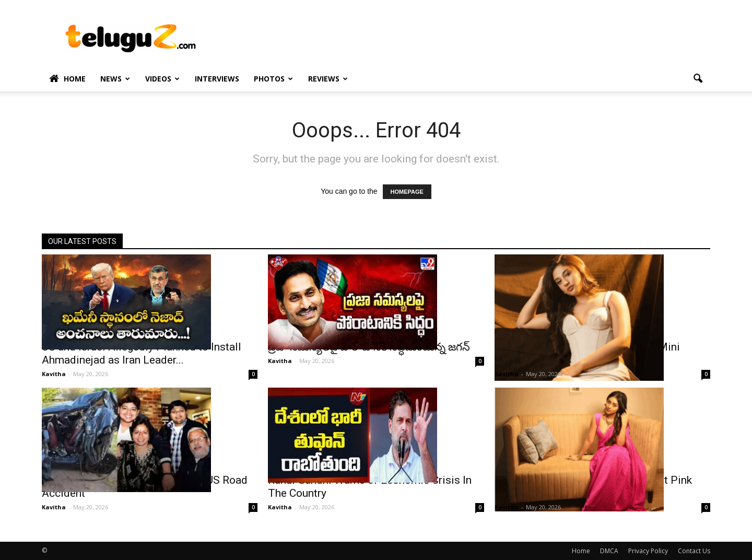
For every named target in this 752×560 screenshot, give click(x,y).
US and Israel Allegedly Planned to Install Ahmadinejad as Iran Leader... (142, 353)
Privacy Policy (648, 551)
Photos (273, 79)
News (115, 79)
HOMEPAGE (407, 192)
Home (67, 79)
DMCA (609, 551)
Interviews (217, 79)
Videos (162, 79)
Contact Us (694, 551)
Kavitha (54, 374)
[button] (698, 79)
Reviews (328, 79)
